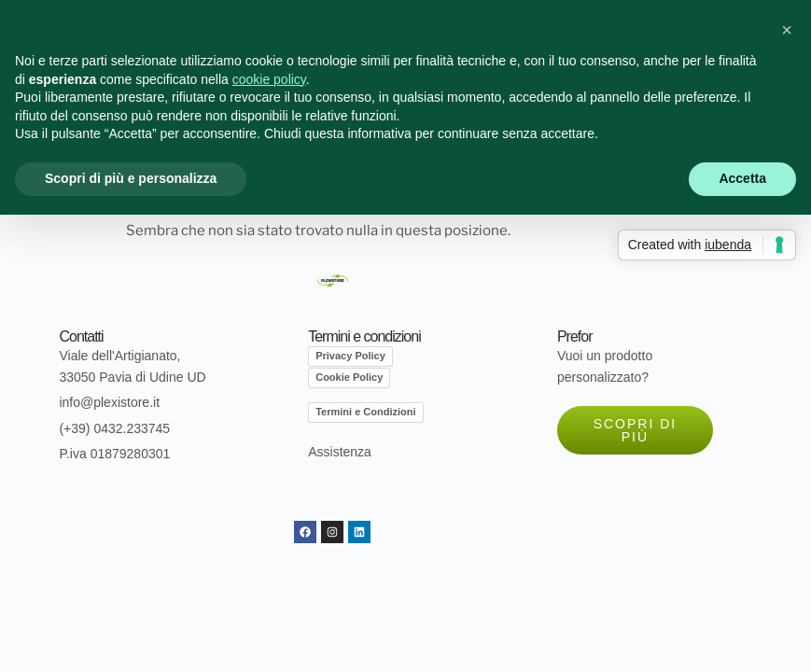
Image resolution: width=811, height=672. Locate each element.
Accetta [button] (742, 178)
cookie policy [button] (269, 79)
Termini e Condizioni (365, 412)
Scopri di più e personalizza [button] (131, 178)
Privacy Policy (350, 356)
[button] (787, 30)
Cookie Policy (349, 377)
